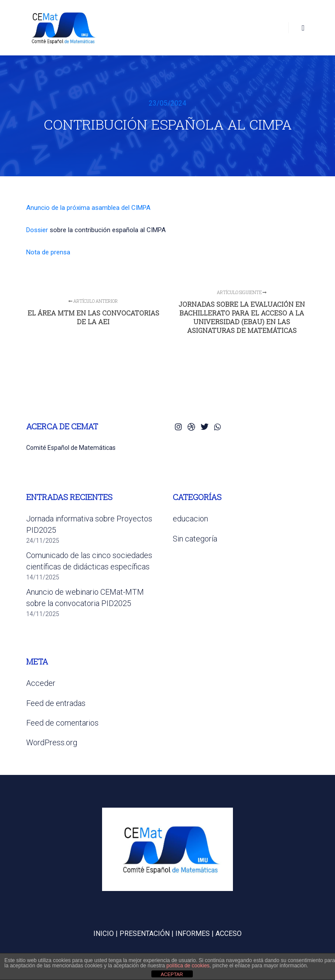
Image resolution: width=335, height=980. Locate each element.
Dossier (37, 230)
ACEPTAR (172, 974)
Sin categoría (195, 539)
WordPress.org (52, 742)
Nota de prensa (48, 252)
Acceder (41, 683)
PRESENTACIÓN (145, 934)
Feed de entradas (56, 703)
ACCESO (229, 934)
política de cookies (188, 966)
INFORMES (193, 934)
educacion (190, 519)
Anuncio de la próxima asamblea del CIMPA (88, 208)
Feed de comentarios (62, 723)
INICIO (104, 934)
